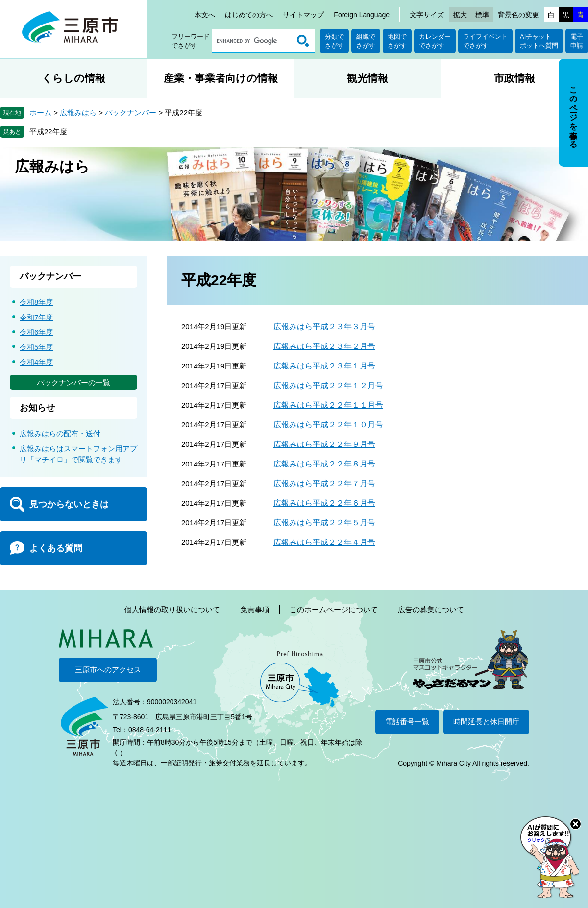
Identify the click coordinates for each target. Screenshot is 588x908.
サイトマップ (303, 15)
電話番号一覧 (407, 722)
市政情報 (514, 78)
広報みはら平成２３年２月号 (324, 346)
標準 (482, 15)
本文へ (205, 15)
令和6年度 (36, 332)
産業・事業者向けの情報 (221, 78)
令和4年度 (36, 362)
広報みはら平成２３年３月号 (324, 327)
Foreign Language (362, 15)
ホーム (40, 112)
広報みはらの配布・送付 (60, 433)
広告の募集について (431, 609)
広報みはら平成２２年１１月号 (328, 405)
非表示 (582, 60)
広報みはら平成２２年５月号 (324, 523)
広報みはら (78, 112)
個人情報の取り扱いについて (172, 609)
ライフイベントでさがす (485, 41)
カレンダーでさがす (435, 41)
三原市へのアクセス (108, 670)
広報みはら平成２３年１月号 (324, 366)
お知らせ (37, 408)
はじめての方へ (249, 15)
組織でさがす (366, 41)
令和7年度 (36, 317)
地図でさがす (397, 41)
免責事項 (255, 609)
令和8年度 (36, 302)
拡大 (460, 15)
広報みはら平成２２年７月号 (324, 483)
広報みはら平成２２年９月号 (324, 444)
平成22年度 (48, 132)
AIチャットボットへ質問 (539, 41)
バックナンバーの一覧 (73, 382)
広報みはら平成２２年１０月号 (328, 425)
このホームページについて (334, 609)
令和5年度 (36, 347)
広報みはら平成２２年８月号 (324, 464)
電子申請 (577, 41)
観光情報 (367, 78)
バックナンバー (131, 112)
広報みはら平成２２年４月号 (324, 542)
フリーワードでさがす (191, 41)
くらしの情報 (73, 78)
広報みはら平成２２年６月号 (324, 503)
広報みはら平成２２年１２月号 (328, 385)
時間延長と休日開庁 (486, 722)
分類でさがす (334, 41)
